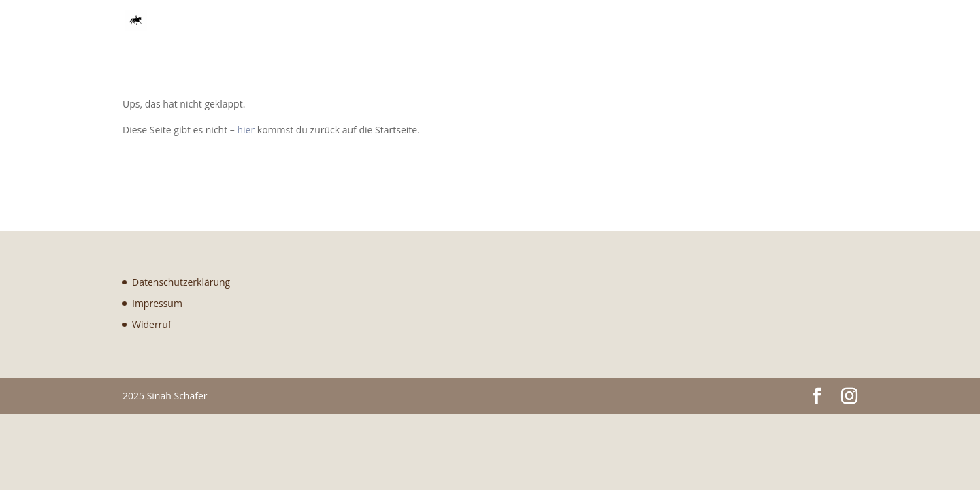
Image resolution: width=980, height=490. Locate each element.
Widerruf (152, 324)
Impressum (157, 303)
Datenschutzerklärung (181, 282)
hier (246, 130)
